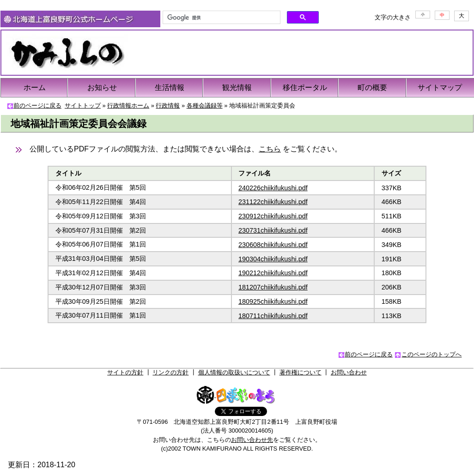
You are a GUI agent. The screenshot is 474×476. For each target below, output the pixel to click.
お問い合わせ (349, 372)
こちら (270, 149)
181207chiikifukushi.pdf (273, 287)
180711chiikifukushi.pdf (273, 316)
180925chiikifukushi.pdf (273, 301)
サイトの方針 (125, 372)
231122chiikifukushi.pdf (273, 202)
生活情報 (170, 87)
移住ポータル (305, 87)
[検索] (221, 18)
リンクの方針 (170, 372)
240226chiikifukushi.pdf (273, 188)
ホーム (35, 87)
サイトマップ (440, 87)
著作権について (301, 372)
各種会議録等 (205, 105)
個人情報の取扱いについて (234, 372)
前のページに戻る (37, 105)
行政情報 (168, 105)
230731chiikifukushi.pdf (273, 230)
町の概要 (372, 87)
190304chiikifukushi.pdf (273, 259)
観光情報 (237, 87)
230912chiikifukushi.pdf (273, 216)
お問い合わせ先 (252, 440)
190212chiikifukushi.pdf (273, 273)
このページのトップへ (431, 354)
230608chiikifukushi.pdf (273, 245)
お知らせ (102, 87)
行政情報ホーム (128, 105)
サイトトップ (83, 105)
